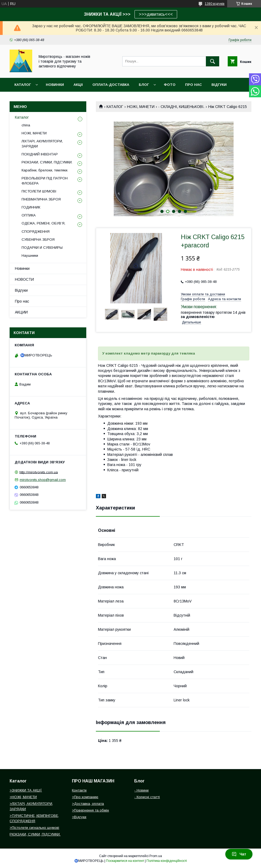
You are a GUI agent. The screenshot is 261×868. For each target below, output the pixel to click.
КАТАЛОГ (115, 107)
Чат (239, 854)
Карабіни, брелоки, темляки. (45, 170)
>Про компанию (85, 797)
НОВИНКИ (55, 85)
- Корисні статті (147, 797)
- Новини (141, 790)
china (26, 125)
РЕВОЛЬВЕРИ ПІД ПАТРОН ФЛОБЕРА (45, 181)
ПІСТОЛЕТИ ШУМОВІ (39, 191)
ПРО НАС (193, 85)
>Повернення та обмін (90, 810)
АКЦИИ (21, 312)
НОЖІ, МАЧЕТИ (141, 107)
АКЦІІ (78, 85)
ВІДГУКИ (219, 85)
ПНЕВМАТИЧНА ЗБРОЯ (41, 199)
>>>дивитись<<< (156, 14)
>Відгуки (79, 817)
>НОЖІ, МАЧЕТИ (23, 797)
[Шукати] (213, 61)
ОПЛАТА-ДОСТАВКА (111, 85)
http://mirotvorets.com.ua (39, 472)
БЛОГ (144, 85)
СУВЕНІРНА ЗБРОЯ (38, 240)
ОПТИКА (29, 215)
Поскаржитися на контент (125, 861)
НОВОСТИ (24, 279)
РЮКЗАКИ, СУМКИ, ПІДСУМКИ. (47, 162)
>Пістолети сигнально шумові (34, 828)
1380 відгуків (215, 4)
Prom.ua (156, 856)
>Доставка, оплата (88, 804)
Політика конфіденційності (167, 861)
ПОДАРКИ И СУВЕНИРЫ (42, 248)
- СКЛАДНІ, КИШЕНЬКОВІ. (181, 107)
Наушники (30, 256)
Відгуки (21, 290)
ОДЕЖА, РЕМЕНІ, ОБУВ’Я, (43, 223)
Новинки (22, 268)
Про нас (22, 301)
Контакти (79, 790)
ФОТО (170, 85)
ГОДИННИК (31, 207)
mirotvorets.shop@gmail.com (43, 480)
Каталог (23, 85)
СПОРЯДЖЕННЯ (36, 232)
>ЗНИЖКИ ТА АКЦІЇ (26, 790)
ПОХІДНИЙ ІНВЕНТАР (40, 154)
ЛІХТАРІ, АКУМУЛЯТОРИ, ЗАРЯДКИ (42, 144)
